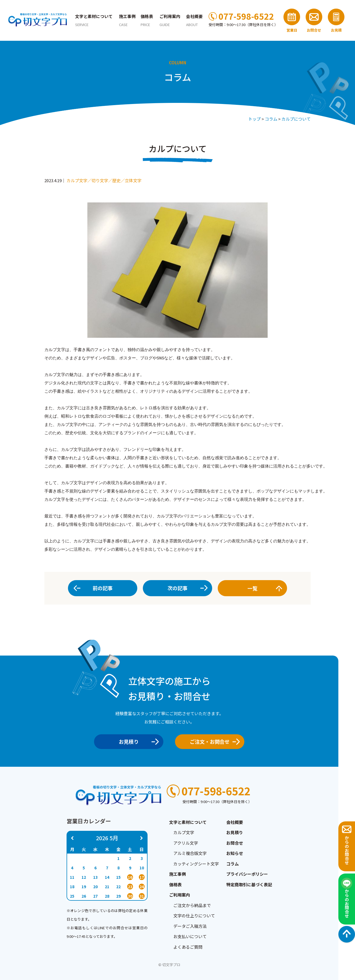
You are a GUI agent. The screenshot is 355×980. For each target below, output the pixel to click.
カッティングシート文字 (196, 864)
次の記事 (177, 588)
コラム (271, 119)
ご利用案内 (170, 20)
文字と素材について (94, 20)
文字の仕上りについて (194, 916)
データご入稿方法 (190, 926)
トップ (254, 119)
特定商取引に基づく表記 (249, 884)
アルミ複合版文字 (190, 853)
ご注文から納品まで (192, 905)
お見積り (137, 742)
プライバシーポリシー (247, 874)
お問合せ (235, 843)
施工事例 (127, 20)
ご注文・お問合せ (213, 742)
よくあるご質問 (188, 947)
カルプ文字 (184, 832)
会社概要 (235, 822)
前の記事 (103, 588)
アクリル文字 (186, 843)
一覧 (263, 588)
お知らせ (235, 853)
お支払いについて (190, 936)
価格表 (147, 20)
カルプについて (296, 119)
